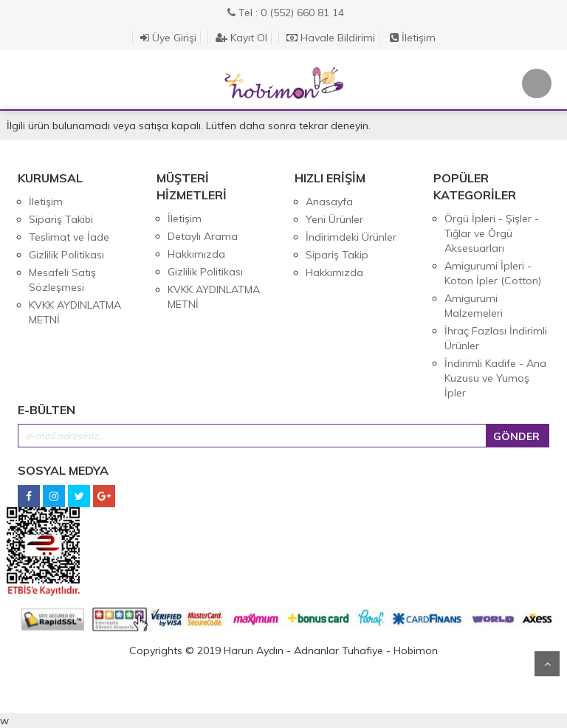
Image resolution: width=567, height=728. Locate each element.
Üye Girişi (168, 38)
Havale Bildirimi (331, 38)
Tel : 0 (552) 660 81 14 (286, 13)
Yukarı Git (547, 664)
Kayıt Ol (241, 38)
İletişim (413, 38)
